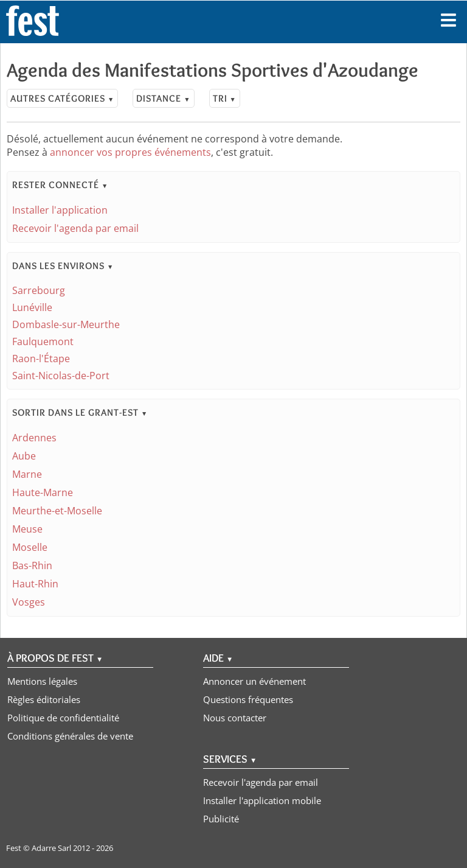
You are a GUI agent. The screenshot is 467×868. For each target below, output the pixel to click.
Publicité (221, 819)
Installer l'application (60, 210)
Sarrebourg (39, 290)
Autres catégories (62, 98)
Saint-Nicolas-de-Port (61, 376)
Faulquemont (43, 341)
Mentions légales (42, 681)
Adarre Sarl (51, 848)
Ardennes (34, 438)
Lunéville (32, 307)
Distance (163, 98)
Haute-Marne (43, 492)
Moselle (30, 547)
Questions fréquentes (248, 699)
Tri (225, 98)
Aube (24, 456)
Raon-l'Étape (41, 359)
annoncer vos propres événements (130, 152)
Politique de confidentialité (63, 718)
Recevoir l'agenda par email (75, 228)
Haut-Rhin (35, 584)
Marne (27, 474)
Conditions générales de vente (70, 736)
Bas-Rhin (32, 565)
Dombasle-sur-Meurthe (66, 324)
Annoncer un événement (254, 681)
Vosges (29, 602)
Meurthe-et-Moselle (57, 511)
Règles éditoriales (44, 699)
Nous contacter (235, 718)
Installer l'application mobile (262, 800)
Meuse (27, 529)
